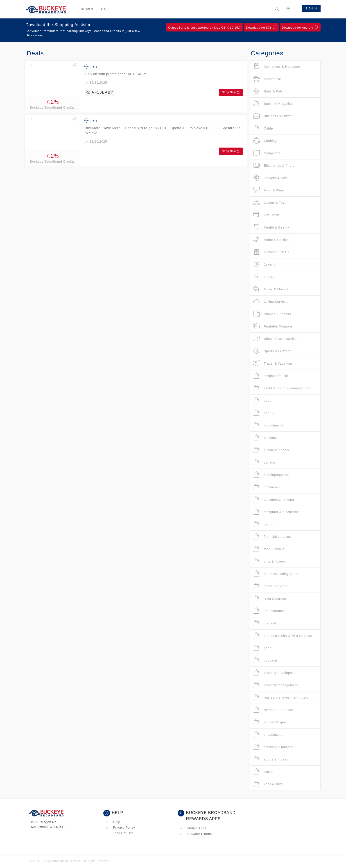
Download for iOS (261, 27)
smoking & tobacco (273, 747)
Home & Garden (271, 240)
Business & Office (272, 116)
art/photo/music (271, 376)
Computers (267, 153)
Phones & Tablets (272, 314)
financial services (272, 537)
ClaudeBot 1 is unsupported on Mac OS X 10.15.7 (205, 28)
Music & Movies (271, 289)
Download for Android (300, 27)
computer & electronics (276, 512)
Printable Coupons (273, 326)
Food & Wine (269, 190)
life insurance (269, 611)
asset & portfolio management (282, 388)
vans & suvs (268, 784)
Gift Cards (267, 215)
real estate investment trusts (281, 697)
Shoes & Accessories (275, 339)
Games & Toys (270, 203)
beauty (264, 413)
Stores (87, 9)
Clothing (265, 141)
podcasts (266, 660)
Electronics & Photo (274, 165)
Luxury (264, 277)
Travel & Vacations (273, 363)
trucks (263, 772)
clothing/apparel (271, 475)
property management (276, 685)
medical (265, 623)
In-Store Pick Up (271, 252)
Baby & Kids (268, 91)
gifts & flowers (270, 561)
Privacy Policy (120, 828)
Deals (105, 9)
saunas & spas (270, 722)
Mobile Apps (193, 828)
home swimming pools (276, 574)
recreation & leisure (274, 710)
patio (262, 648)
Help (113, 822)
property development (276, 673)
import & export (271, 586)
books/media (268, 425)
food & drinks (269, 549)
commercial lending (274, 499)
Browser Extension (198, 834)
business (266, 438)
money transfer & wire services (283, 636)
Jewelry (265, 264)
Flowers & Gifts (271, 178)
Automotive (267, 79)
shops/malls (268, 735)
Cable (263, 128)
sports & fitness (271, 759)
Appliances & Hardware (277, 66)
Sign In (311, 9)
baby (262, 400)
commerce (267, 487)
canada (264, 462)
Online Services (271, 302)
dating (263, 524)
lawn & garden (270, 598)
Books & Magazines (274, 104)
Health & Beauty (271, 227)
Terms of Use (120, 833)
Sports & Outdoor (272, 351)
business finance (272, 450)
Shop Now (231, 92)
